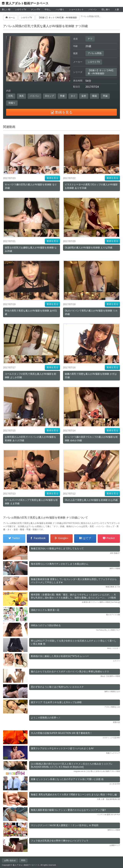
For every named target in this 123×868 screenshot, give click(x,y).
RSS (23, 860)
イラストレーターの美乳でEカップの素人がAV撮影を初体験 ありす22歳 (91, 186)
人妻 (117, 9)
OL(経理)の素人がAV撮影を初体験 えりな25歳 (89, 248)
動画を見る (52, 178)
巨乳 (11, 96)
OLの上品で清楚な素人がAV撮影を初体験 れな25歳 (91, 500)
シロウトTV (21, 9)
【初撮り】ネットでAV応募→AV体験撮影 (101, 72)
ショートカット (76, 9)
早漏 (105, 96)
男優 (62, 96)
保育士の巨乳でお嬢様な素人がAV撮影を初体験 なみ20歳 (31, 249)
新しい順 (6, 9)
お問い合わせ (10, 860)
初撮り (12, 103)
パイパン (93, 9)
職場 (94, 96)
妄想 (84, 96)
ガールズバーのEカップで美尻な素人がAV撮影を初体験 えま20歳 (31, 502)
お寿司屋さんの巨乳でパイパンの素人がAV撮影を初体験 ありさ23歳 (30, 439)
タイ (73, 96)
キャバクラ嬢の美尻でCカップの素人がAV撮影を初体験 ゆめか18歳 (91, 439)
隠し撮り (106, 9)
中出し (48, 9)
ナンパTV (36, 9)
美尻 (21, 96)
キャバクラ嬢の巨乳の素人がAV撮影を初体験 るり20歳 (31, 186)
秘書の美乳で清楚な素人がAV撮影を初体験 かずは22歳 (91, 376)
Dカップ (50, 96)
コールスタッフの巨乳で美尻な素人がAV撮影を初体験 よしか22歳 (30, 376)
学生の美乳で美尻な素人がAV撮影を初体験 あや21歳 (31, 312)
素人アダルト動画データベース (27, 3)
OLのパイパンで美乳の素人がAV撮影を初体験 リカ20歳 (91, 312)
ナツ (90, 39)
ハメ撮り (60, 9)
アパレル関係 (95, 53)
